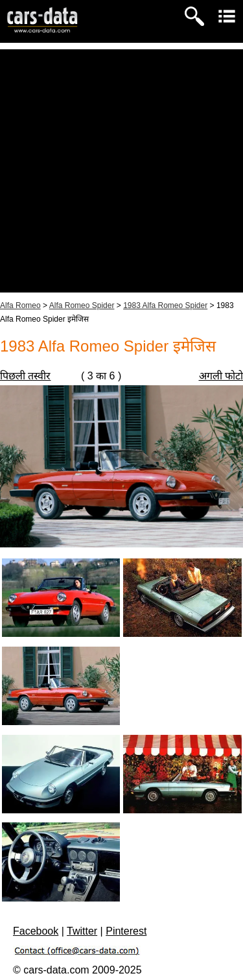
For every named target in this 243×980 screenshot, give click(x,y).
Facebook (36, 931)
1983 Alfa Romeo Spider (165, 305)
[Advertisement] (121, 171)
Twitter (82, 931)
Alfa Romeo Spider (82, 305)
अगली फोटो (221, 376)
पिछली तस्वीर (25, 376)
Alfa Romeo (20, 305)
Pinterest (126, 931)
